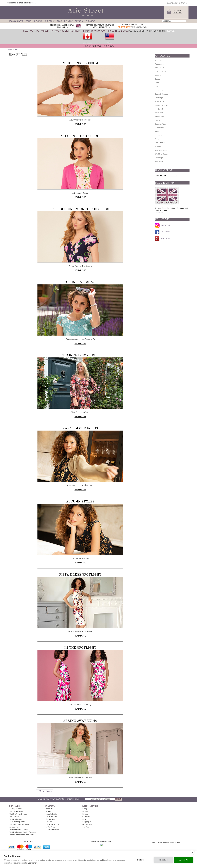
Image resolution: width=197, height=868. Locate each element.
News (157, 120)
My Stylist (159, 109)
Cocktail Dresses (161, 94)
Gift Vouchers (87, 824)
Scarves (158, 146)
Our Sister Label (52, 817)
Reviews (38, 21)
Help (84, 819)
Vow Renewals (161, 150)
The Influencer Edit (80, 355)
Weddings (159, 158)
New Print (159, 113)
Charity (158, 86)
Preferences (142, 860)
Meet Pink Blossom (80, 63)
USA (110, 43)
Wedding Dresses (16, 819)
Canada (87, 43)
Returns (79, 21)
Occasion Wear (16, 21)
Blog (59, 21)
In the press (50, 827)
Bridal (29, 21)
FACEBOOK (162, 232)
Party (157, 131)
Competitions (51, 819)
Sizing (85, 809)
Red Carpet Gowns (16, 811)
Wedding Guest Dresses (18, 814)
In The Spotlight (80, 648)
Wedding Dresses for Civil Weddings (23, 832)
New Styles (159, 116)
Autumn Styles (80, 502)
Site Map (86, 827)
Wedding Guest (161, 154)
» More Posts (44, 791)
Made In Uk (159, 101)
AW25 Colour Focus (80, 429)
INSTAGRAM (163, 225)
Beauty (158, 79)
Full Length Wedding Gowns (20, 824)
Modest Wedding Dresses (19, 830)
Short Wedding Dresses (18, 822)
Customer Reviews (53, 830)
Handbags (159, 98)
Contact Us (86, 817)
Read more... (160, 212)
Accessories (160, 64)
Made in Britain (51, 814)
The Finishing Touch (80, 136)
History (48, 811)
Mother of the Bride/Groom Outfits (22, 835)
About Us (159, 60)
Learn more (33, 863)
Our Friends (160, 128)
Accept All (184, 860)
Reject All (163, 860)
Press (157, 139)
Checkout (91, 21)
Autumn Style (160, 71)
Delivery (69, 21)
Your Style (159, 161)
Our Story (50, 21)
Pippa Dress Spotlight (80, 575)
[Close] (171, 31)
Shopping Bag (87, 822)
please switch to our (147, 31)
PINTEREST (162, 238)
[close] (192, 852)
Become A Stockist (53, 824)
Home (10, 49)
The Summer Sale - (99, 46)
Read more (80, 124)
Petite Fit (158, 135)
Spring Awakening (80, 721)
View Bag (177, 13)
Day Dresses (14, 817)
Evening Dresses (16, 809)
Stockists (49, 822)
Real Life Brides (161, 143)
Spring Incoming (80, 282)
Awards (158, 75)
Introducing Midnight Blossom (80, 209)
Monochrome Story (162, 105)
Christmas (159, 90)
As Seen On (159, 68)
